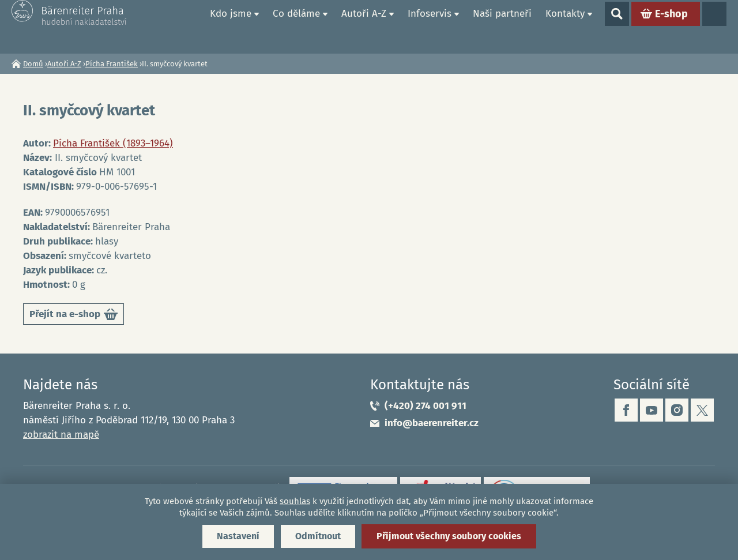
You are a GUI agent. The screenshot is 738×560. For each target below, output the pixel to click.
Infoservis (430, 26)
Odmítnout (318, 536)
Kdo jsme (231, 26)
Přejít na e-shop (74, 316)
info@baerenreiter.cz (432, 423)
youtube (652, 410)
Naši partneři (502, 26)
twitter (702, 410)
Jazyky (714, 27)
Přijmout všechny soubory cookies (449, 536)
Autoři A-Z (364, 26)
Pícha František (112, 64)
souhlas (295, 501)
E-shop (671, 27)
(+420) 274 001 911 (426, 406)
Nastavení (238, 536)
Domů (190, 27)
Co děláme (296, 26)
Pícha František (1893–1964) (113, 143)
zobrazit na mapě (61, 435)
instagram (677, 410)
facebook (626, 410)
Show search (617, 27)
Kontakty (565, 26)
